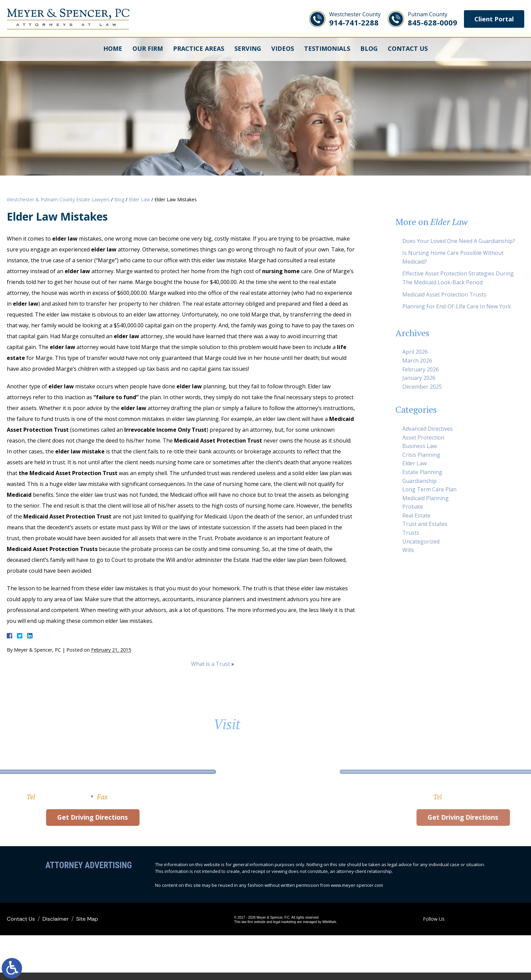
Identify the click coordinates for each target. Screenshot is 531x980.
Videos (283, 49)
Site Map (87, 923)
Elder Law (139, 199)
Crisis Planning (421, 455)
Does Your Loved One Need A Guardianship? (459, 241)
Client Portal (490, 19)
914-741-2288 (347, 19)
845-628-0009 (425, 19)
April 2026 (415, 352)
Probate (413, 507)
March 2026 (417, 361)
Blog (369, 49)
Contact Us (408, 49)
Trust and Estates (425, 524)
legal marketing (270, 926)
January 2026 (419, 378)
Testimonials (327, 49)
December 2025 (422, 387)
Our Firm (148, 49)
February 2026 (421, 369)
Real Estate (416, 515)
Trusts (411, 533)
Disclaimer (55, 923)
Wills (408, 550)
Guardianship (419, 481)
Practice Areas (199, 49)
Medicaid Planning (426, 498)
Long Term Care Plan (429, 489)
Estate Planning (422, 472)
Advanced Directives (428, 429)
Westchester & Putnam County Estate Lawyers (58, 199)
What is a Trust (210, 664)
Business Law (420, 446)
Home (113, 49)
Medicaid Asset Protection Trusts (444, 294)
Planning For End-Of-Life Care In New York (457, 306)
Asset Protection (423, 437)
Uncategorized (421, 542)
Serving (248, 49)
